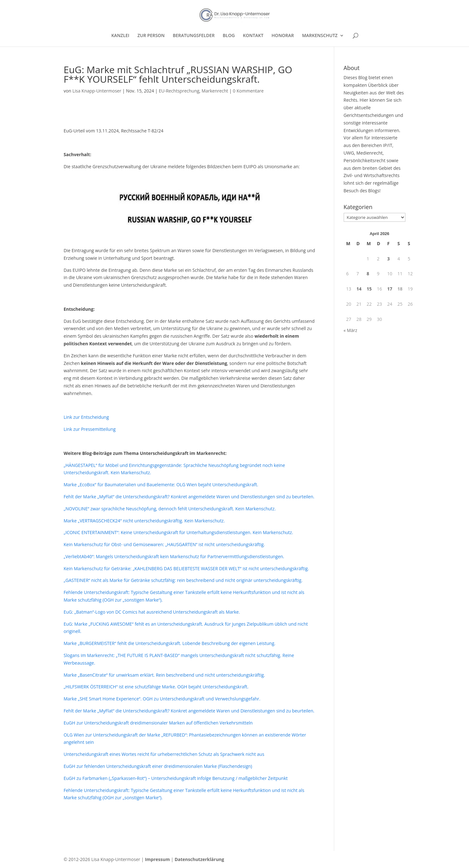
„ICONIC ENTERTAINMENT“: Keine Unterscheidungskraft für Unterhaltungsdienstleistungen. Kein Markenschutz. (178, 532)
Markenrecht (215, 91)
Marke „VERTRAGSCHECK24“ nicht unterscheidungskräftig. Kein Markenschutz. (144, 521)
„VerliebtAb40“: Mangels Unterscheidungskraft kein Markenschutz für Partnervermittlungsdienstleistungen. (174, 556)
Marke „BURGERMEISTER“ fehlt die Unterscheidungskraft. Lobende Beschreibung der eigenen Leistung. (169, 643)
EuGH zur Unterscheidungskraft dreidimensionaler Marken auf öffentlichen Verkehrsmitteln (158, 723)
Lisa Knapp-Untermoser (97, 91)
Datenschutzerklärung (200, 859)
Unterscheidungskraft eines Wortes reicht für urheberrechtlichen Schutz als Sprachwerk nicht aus (164, 754)
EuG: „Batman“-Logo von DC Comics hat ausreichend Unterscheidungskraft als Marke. (152, 612)
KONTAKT (253, 36)
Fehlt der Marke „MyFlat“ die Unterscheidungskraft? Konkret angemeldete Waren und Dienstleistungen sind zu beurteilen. (189, 497)
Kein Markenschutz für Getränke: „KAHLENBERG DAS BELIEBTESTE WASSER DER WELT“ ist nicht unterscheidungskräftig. (186, 568)
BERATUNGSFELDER (194, 36)
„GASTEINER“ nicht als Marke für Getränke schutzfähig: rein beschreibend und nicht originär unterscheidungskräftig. (183, 580)
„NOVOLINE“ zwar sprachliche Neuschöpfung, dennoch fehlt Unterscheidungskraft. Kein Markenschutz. (170, 509)
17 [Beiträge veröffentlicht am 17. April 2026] (390, 289)
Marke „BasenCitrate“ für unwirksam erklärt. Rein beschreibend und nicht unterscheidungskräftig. (164, 675)
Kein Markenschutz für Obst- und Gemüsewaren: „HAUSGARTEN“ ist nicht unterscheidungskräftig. (164, 544)
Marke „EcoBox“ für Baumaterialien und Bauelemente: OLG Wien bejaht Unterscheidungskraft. (161, 485)
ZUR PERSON (151, 36)
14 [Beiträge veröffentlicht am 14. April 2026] (359, 289)
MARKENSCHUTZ (320, 36)
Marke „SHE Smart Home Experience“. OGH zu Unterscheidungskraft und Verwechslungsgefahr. (162, 699)
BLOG (229, 36)
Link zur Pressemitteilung (90, 429)
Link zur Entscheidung (86, 417)
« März (350, 330)
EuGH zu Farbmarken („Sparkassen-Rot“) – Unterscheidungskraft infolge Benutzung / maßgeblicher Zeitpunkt (176, 778)
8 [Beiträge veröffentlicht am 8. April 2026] (368, 274)
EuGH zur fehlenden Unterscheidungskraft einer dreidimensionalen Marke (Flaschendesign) (158, 766)
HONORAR (283, 36)
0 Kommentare (248, 91)
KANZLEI (120, 36)
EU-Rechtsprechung (179, 91)
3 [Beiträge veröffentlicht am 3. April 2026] (388, 259)
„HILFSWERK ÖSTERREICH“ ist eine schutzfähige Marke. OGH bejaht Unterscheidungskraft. (156, 687)
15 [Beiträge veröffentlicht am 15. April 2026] (369, 289)
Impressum (157, 859)
